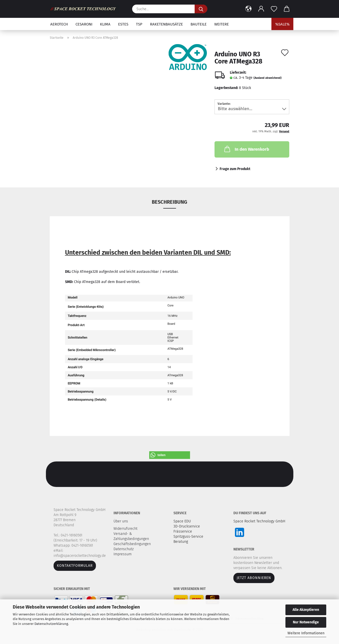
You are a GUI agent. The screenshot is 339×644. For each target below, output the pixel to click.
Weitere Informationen (306, 633)
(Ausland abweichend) (268, 78)
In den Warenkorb (246, 149)
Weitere (222, 24)
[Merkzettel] (274, 9)
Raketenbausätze (166, 24)
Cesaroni (84, 24)
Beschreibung (169, 202)
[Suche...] (201, 9)
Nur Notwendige (306, 622)
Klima (105, 24)
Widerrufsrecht (126, 529)
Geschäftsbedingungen (133, 544)
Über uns (121, 521)
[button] (248, 9)
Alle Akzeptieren (306, 610)
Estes (123, 24)
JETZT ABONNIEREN (254, 578)
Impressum (123, 554)
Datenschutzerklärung (51, 624)
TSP (139, 24)
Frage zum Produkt (235, 169)
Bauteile (199, 24)
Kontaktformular (75, 566)
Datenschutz (124, 549)
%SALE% (282, 24)
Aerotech (59, 24)
